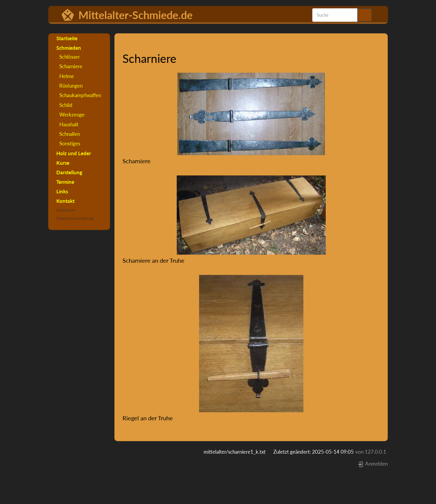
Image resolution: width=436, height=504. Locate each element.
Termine (65, 182)
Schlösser (70, 57)
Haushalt (69, 124)
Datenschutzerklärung (75, 218)
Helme (67, 76)
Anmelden (373, 464)
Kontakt (65, 201)
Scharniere (71, 66)
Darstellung (69, 172)
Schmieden (69, 48)
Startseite (67, 38)
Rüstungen (71, 86)
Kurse (63, 163)
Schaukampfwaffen (80, 95)
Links (62, 191)
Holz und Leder (74, 153)
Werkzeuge (72, 115)
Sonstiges (70, 143)
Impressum (66, 210)
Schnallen (70, 134)
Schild (66, 105)
